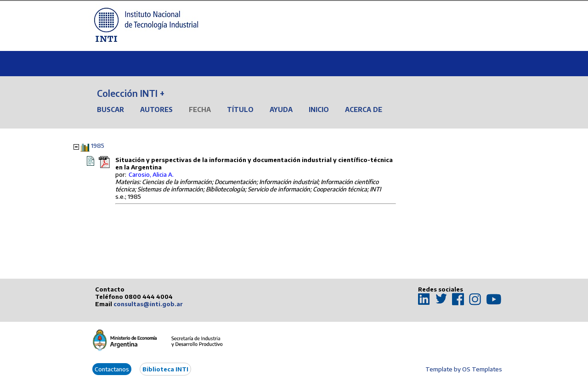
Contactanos (112, 369)
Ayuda (281, 109)
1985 (98, 146)
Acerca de (364, 109)
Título (240, 109)
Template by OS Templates (464, 369)
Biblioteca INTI (165, 369)
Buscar (110, 109)
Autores (156, 109)
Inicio (319, 109)
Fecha (200, 109)
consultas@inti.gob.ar (148, 304)
